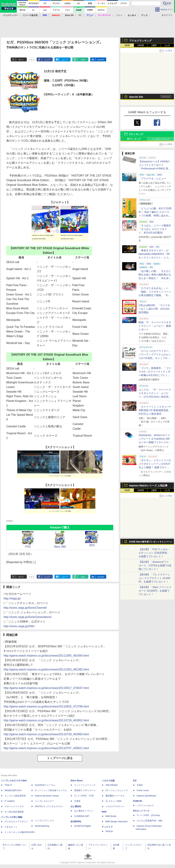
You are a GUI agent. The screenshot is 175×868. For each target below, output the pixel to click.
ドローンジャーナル (14, 806)
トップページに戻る (60, 758)
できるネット (11, 827)
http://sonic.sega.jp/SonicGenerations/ (28, 617)
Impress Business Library (47, 796)
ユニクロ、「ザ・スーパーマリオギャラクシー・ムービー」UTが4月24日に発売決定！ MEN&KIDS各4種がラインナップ (155, 397)
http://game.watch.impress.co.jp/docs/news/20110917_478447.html (46, 688)
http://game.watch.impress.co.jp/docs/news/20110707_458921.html (46, 748)
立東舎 (77, 801)
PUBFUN (137, 801)
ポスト (21, 60)
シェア (47, 60)
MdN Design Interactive (117, 822)
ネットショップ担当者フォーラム (51, 790)
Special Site (136, 97)
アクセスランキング (140, 41)
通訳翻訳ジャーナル (115, 796)
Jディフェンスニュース (117, 790)
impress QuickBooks (146, 796)
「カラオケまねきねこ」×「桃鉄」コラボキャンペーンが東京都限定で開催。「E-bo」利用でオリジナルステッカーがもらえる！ (155, 295)
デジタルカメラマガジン (16, 822)
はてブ (65, 60)
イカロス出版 (108, 781)
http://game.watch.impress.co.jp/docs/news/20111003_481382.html (46, 669)
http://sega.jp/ (12, 598)
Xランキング (136, 134)
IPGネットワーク (141, 811)
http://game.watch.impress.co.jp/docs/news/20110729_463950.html (46, 734)
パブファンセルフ (145, 806)
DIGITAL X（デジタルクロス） (50, 806)
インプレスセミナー (44, 801)
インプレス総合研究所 (15, 796)
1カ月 (167, 45)
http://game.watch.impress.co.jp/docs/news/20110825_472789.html (46, 706)
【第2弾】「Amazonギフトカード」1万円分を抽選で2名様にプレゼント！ (155, 565)
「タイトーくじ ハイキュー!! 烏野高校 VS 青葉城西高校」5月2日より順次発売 (155, 410)
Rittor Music (77, 781)
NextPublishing (42, 826)
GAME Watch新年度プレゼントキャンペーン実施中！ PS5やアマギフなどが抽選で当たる (151, 543)
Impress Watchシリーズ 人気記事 (148, 486)
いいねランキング (161, 139)
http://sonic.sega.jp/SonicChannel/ (25, 608)
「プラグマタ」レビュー (152, 179)
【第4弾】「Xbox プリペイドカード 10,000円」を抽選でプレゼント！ (155, 591)
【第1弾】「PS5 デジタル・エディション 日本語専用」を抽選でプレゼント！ (154, 553)
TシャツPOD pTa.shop (148, 815)
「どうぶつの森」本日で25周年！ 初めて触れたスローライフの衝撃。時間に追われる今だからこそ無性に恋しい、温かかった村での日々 (155, 216)
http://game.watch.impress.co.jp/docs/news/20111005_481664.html (46, 656)
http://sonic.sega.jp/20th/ (19, 626)
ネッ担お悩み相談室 (14, 812)
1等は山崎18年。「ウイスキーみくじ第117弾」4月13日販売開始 (154, 309)
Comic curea (143, 790)
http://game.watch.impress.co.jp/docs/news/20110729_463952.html (46, 720)
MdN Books (111, 816)
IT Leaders (10, 801)
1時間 (127, 45)
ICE (135, 781)
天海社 (140, 785)
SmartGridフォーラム (45, 785)
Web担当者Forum (13, 790)
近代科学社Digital (82, 826)
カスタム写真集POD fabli (149, 821)
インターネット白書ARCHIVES (20, 832)
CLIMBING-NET (82, 816)
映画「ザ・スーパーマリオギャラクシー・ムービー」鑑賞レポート (155, 326)
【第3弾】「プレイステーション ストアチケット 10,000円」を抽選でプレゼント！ (154, 578)
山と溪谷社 (76, 806)
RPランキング (134, 139)
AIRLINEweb (112, 785)
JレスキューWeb (113, 801)
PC (80, 15)
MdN (104, 812)
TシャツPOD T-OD (84, 796)
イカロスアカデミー (115, 806)
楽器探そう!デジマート (85, 790)
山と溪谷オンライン (84, 811)
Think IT (8, 785)
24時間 (140, 45)
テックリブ (107, 827)
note (83, 60)
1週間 (154, 45)
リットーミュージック (85, 785)
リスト (32, 60)
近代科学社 (76, 822)
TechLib (109, 831)
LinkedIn (101, 60)
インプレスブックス (44, 821)
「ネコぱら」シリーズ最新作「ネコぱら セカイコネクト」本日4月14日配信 (155, 229)
